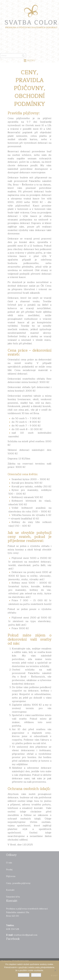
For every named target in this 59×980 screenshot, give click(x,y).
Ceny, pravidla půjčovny (18, 883)
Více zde (36, 975)
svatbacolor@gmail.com (25, 935)
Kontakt (10, 890)
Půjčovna (11, 876)
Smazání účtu (13, 897)
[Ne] (55, 970)
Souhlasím (24, 975)
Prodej (9, 870)
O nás (9, 863)
